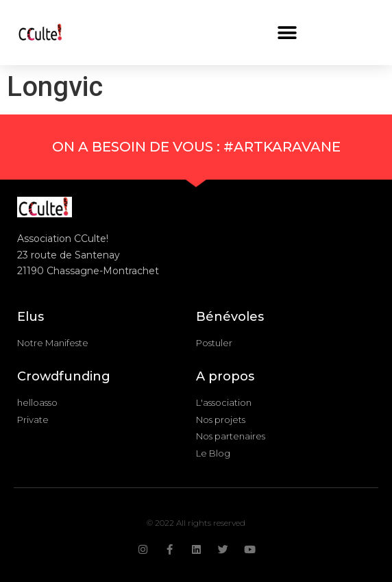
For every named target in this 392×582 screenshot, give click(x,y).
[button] (287, 33)
